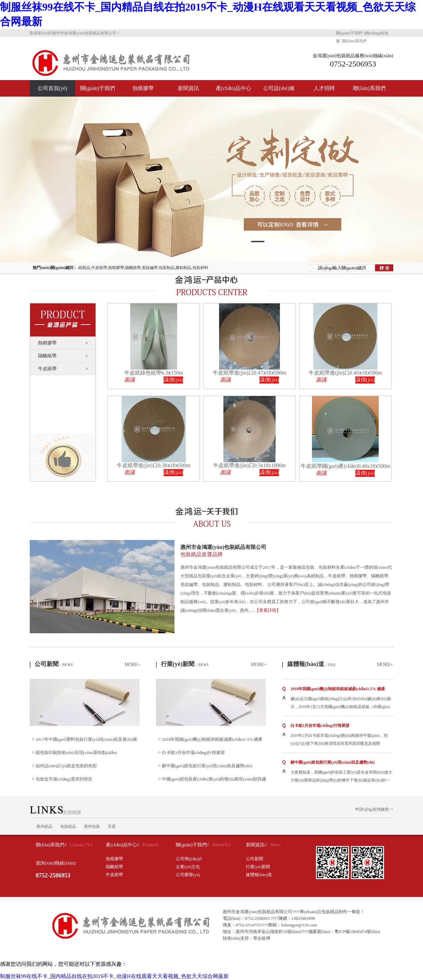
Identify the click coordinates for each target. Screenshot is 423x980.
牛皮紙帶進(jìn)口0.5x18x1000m (250, 465)
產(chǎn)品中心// (122, 845)
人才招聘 (324, 88)
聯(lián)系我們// (51, 845)
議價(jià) (173, 380)
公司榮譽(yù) (188, 875)
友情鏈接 (56, 812)
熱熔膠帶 (143, 88)
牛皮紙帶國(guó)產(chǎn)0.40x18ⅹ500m (346, 466)
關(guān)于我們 (349, 33)
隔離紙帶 (47, 356)
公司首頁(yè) (53, 88)
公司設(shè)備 (279, 88)
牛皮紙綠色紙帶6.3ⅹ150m (154, 373)
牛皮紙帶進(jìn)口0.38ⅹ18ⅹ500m (154, 465)
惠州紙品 (44, 826)
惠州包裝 (92, 826)
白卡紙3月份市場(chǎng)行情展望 (193, 753)
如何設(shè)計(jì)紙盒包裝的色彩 (66, 766)
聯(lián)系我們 (355, 41)
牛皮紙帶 (47, 369)
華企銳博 (262, 938)
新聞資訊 (188, 88)
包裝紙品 (68, 826)
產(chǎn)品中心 (233, 88)
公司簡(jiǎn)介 (189, 859)
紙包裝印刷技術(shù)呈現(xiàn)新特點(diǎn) (76, 753)
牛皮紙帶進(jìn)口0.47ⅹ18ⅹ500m (250, 373)
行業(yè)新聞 (185, 664)
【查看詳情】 (268, 610)
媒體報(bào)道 (311, 664)
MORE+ (133, 665)
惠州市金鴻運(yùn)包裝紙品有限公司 (287, 551)
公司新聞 (54, 664)
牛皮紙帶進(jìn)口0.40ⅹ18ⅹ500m (345, 373)
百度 (112, 826)
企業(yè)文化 (188, 867)
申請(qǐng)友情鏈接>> (374, 809)
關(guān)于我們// (192, 845)
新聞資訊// (256, 845)
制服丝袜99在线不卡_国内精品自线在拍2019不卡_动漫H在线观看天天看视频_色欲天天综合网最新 (114, 976)
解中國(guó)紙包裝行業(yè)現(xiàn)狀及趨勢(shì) (207, 766)
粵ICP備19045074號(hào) (357, 932)
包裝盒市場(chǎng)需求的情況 (64, 779)
